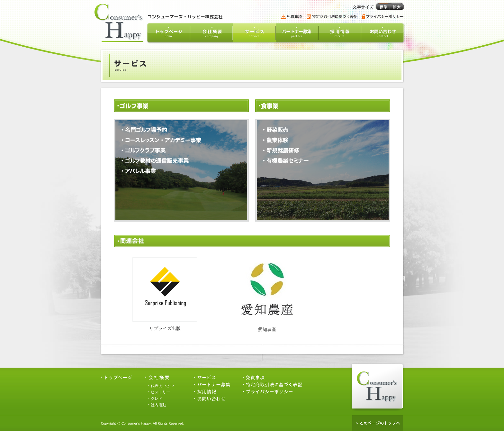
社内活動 (158, 405)
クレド (157, 399)
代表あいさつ (162, 386)
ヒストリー (160, 392)
